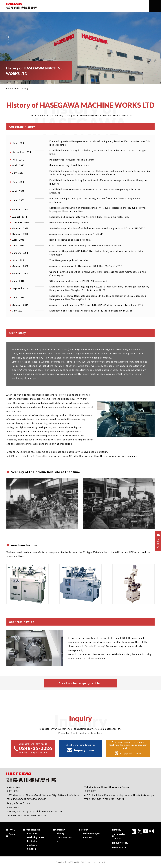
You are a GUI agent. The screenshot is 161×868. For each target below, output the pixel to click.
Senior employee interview (91, 835)
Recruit (85, 830)
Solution (32, 849)
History (61, 833)
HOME (12, 830)
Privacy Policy (121, 843)
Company (60, 830)
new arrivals (120, 847)
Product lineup (33, 830)
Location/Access (64, 839)
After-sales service (120, 836)
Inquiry (118, 830)
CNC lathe (32, 833)
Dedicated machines (32, 843)
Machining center (36, 837)
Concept (12, 836)
